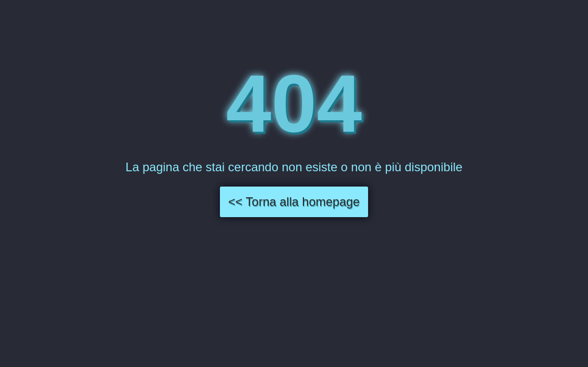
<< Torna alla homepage (294, 202)
